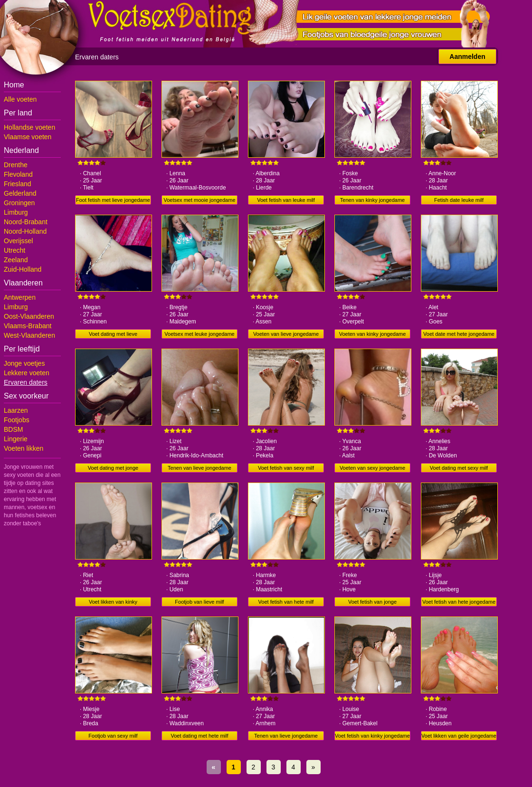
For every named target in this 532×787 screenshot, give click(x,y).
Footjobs (17, 420)
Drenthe (16, 165)
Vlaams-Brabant (28, 326)
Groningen (19, 203)
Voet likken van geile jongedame (459, 736)
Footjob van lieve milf (199, 602)
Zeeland (16, 260)
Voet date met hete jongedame (459, 334)
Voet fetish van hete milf (286, 602)
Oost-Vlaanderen (29, 316)
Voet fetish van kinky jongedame (372, 736)
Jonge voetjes (24, 363)
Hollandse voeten (29, 127)
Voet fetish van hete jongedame (459, 602)
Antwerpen (20, 297)
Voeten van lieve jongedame (286, 334)
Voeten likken (24, 448)
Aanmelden (467, 57)
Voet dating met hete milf (199, 736)
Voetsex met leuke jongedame (199, 334)
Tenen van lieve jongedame (199, 468)
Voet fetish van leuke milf (286, 200)
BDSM (13, 429)
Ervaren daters (26, 382)
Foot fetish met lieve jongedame (113, 200)
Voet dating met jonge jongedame (113, 469)
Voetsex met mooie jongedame (199, 200)
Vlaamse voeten (28, 137)
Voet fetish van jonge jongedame (372, 603)
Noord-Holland (25, 231)
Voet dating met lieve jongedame (113, 335)
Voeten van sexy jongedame (372, 468)
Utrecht (14, 250)
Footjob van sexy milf (113, 736)
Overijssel (18, 241)
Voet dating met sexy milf (459, 468)
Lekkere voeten (27, 373)
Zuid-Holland (23, 269)
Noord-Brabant (26, 222)
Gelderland (20, 193)
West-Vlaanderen (29, 335)
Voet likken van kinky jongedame (113, 603)
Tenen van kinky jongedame (372, 200)
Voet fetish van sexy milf (286, 468)
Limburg (16, 212)
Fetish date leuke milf (459, 200)
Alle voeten (20, 99)
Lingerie (16, 439)
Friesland (18, 184)
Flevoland (18, 174)
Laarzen (16, 410)
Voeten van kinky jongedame (373, 334)
